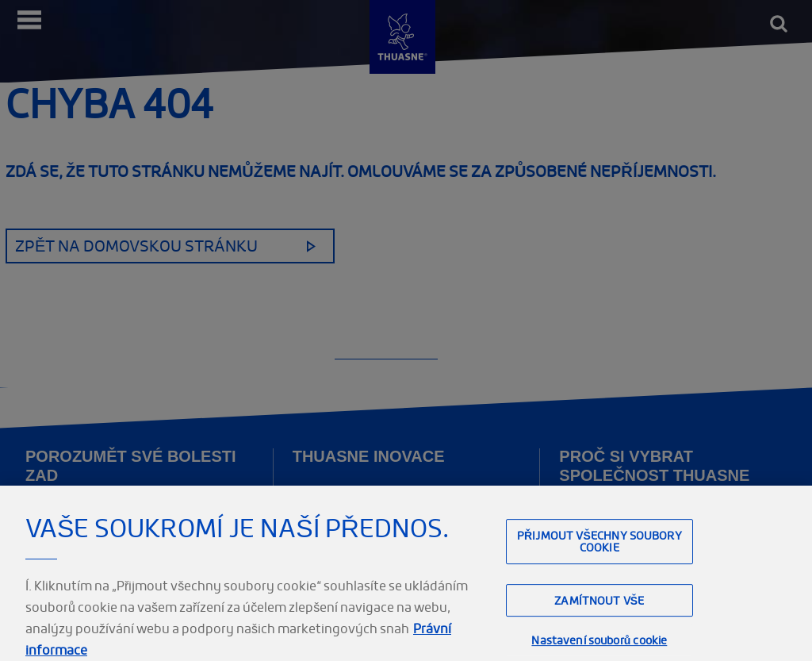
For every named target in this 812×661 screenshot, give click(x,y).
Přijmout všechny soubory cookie (599, 549)
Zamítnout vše (599, 607)
